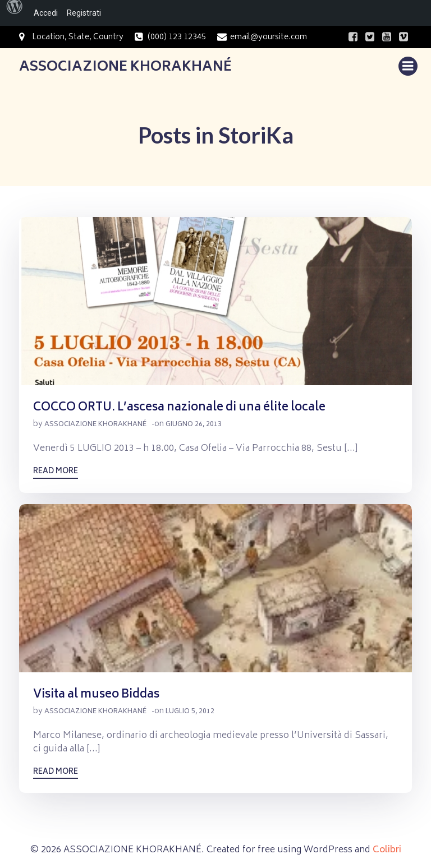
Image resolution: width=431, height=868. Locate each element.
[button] (215, 301)
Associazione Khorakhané (95, 425)
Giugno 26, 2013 (194, 425)
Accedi (46, 13)
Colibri (387, 850)
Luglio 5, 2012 (190, 712)
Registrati (84, 13)
